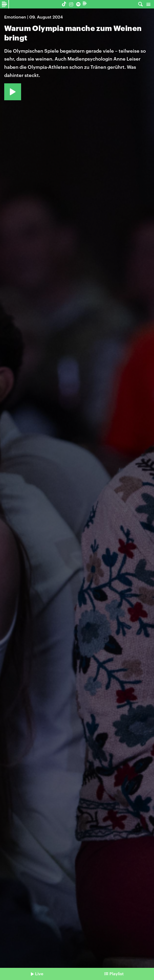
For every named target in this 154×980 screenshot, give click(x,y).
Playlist (117, 974)
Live (39, 974)
